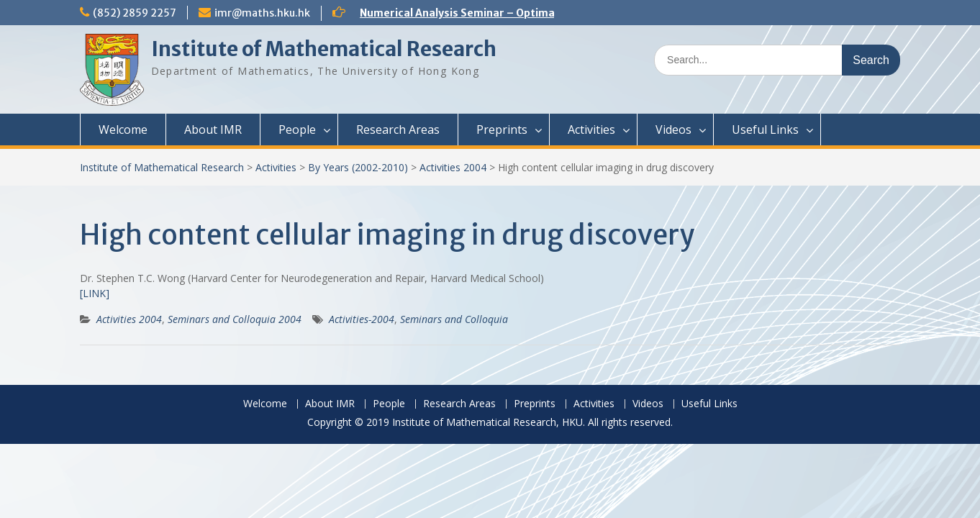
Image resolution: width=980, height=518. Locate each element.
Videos (673, 129)
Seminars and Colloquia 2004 (235, 319)
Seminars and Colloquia (454, 319)
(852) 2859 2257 (135, 13)
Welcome (123, 129)
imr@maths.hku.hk (262, 13)
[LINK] (95, 293)
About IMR (213, 129)
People (297, 129)
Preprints (502, 129)
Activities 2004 (453, 167)
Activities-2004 (362, 319)
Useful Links (765, 129)
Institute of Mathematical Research (324, 49)
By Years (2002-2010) (358, 167)
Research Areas (398, 129)
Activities (591, 129)
